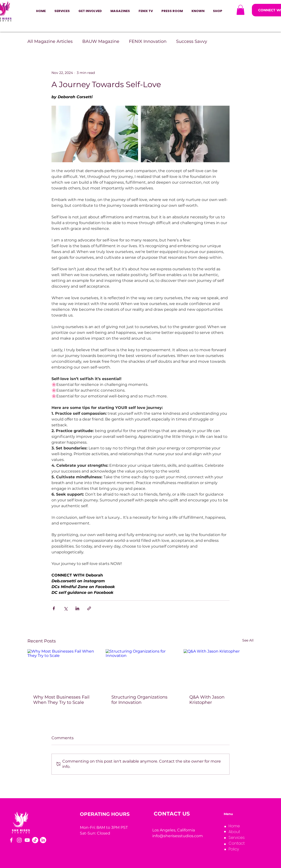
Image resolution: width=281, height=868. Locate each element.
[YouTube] (27, 840)
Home (234, 826)
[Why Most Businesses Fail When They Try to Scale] (62, 669)
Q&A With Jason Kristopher (207, 700)
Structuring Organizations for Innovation (139, 700)
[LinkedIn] (43, 840)
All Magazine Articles (50, 41)
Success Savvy (192, 41)
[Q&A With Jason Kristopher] (219, 669)
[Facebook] (11, 840)
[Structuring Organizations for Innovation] (141, 669)
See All (248, 640)
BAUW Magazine (101, 41)
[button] (90, 11)
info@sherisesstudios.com (178, 836)
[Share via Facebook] (54, 608)
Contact (237, 843)
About (234, 832)
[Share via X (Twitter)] (66, 608)
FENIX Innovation (148, 41)
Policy (234, 849)
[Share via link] (89, 608)
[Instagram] (19, 840)
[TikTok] (35, 840)
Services (237, 838)
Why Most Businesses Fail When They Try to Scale (61, 700)
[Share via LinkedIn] (77, 608)
